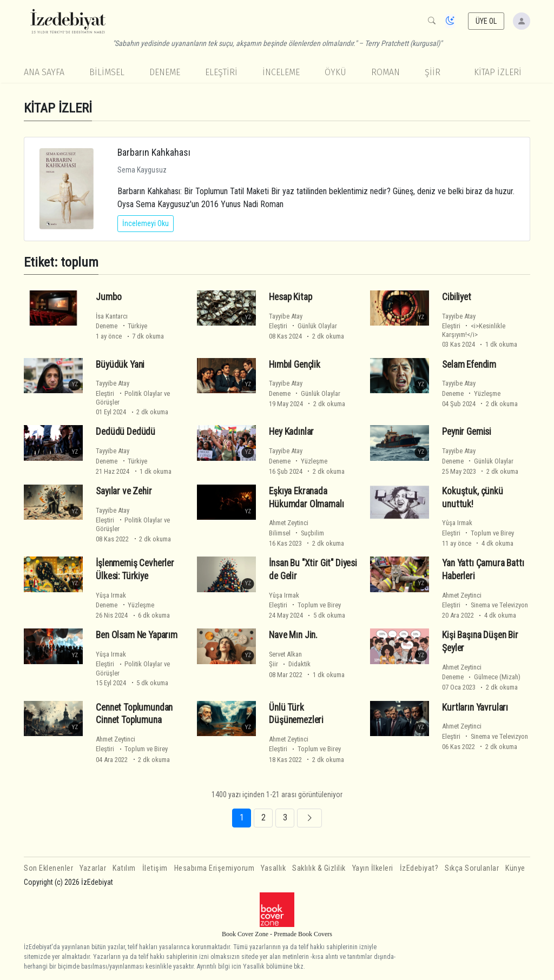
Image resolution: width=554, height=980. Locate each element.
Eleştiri (221, 72)
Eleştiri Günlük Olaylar (303, 326)
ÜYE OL (486, 21)
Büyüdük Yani (120, 365)
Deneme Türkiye (121, 326)
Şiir (433, 72)
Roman (385, 72)
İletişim (155, 868)
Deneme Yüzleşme (471, 393)
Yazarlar (93, 868)
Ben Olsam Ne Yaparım (137, 635)
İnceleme (281, 72)
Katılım (124, 868)
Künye (515, 868)
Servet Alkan (285, 654)
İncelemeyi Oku (146, 223)
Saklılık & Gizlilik (319, 868)
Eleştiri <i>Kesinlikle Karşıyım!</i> (474, 330)
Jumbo (108, 297)
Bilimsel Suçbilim (296, 533)
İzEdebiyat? (419, 868)
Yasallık (273, 868)
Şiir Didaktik (290, 664)
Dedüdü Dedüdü (126, 432)
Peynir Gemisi (467, 432)
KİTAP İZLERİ (498, 72)
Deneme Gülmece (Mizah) (481, 677)
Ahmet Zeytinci (289, 523)
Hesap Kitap (290, 297)
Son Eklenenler (48, 868)
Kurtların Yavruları (475, 707)
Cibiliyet (456, 297)
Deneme (165, 72)
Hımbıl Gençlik (295, 365)
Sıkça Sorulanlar (472, 868)
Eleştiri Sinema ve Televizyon (485, 605)
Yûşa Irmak (457, 523)
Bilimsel (107, 72)
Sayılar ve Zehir (124, 491)
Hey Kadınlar (291, 432)
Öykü (335, 72)
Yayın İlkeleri (373, 868)
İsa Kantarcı (112, 316)
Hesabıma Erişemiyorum (215, 868)
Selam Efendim (469, 365)
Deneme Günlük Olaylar (305, 393)
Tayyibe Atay (286, 316)
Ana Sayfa (44, 72)
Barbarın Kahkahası (154, 152)
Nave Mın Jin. (293, 635)
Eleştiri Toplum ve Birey (478, 533)
